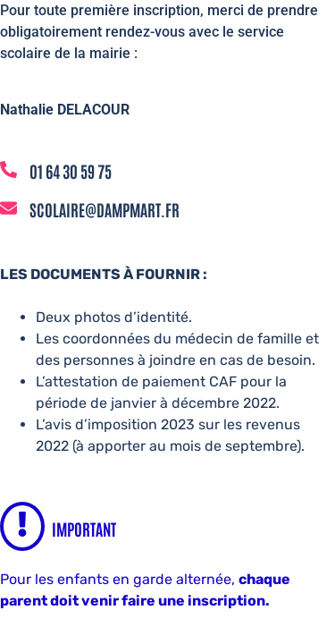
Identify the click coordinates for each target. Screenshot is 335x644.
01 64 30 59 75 (71, 171)
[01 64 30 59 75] (8, 171)
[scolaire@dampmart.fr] (8, 209)
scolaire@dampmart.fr (105, 209)
